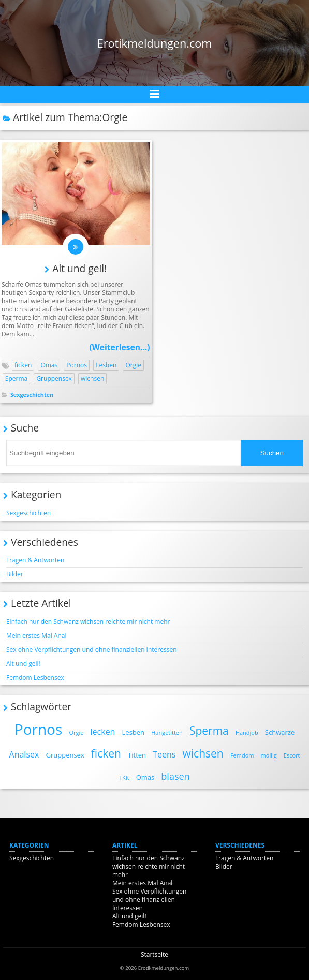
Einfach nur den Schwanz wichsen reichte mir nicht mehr (88, 622)
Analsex (24, 754)
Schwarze (280, 732)
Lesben (106, 365)
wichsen (92, 378)
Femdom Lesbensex (35, 678)
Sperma (16, 378)
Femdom (242, 755)
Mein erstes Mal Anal (36, 636)
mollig (269, 755)
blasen (175, 776)
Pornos (77, 365)
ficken (23, 365)
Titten (137, 755)
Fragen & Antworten (35, 560)
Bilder (15, 574)
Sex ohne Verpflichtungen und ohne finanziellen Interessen (92, 650)
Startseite (154, 954)
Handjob (247, 732)
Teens (164, 754)
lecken (103, 732)
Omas (49, 365)
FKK (124, 777)
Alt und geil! (79, 268)
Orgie (133, 365)
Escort (292, 755)
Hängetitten (167, 732)
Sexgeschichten (32, 395)
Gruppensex (54, 378)
